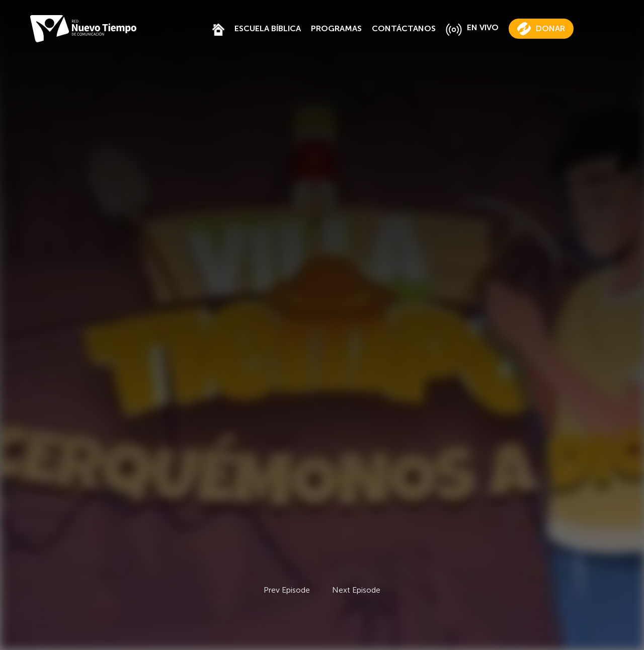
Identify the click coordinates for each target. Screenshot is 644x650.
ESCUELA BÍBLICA (268, 28)
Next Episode (356, 590)
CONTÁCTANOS (404, 28)
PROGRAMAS (336, 28)
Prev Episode (287, 590)
